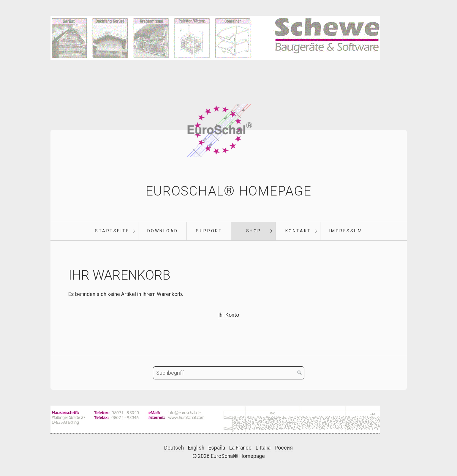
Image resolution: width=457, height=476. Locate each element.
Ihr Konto (229, 315)
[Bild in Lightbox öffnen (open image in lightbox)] (215, 420)
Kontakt (298, 231)
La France (240, 448)
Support (209, 231)
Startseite (112, 231)
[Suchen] (300, 373)
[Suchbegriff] (229, 373)
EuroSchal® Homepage (228, 191)
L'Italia (263, 448)
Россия (284, 448)
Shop (254, 231)
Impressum (346, 231)
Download (163, 231)
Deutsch (174, 448)
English (196, 448)
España (217, 448)
